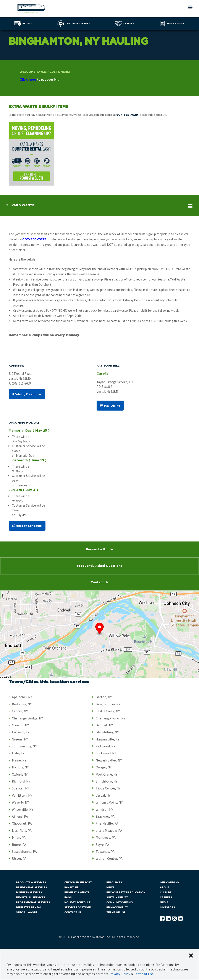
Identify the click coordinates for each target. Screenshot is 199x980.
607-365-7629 (127, 115)
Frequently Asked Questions (99, 566)
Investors (167, 907)
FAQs (68, 898)
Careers (166, 898)
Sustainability (117, 898)
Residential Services (31, 888)
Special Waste (27, 912)
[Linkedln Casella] (168, 919)
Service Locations (78, 907)
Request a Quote (99, 550)
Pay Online (110, 406)
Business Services (29, 893)
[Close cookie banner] (191, 956)
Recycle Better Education (126, 893)
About (164, 888)
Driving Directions (27, 395)
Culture (166, 893)
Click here (28, 80)
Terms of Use (116, 912)
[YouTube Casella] (180, 919)
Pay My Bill (72, 888)
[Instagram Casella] (174, 919)
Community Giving (119, 903)
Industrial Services (31, 898)
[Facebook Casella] (162, 919)
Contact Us (99, 582)
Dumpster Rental (29, 907)
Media (164, 903)
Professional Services (33, 903)
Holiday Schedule (27, 526)
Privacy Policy (117, 907)
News (110, 888)
